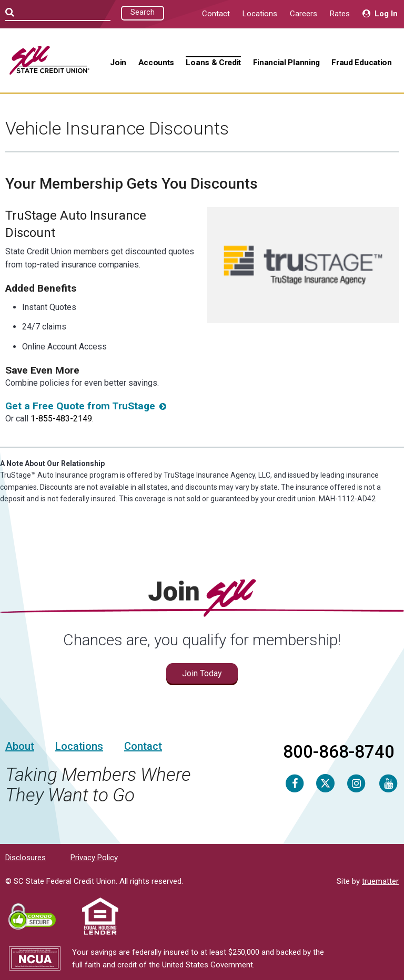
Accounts (156, 63)
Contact (216, 14)
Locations (260, 14)
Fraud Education (361, 63)
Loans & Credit (213, 63)
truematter (380, 881)
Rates (340, 14)
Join (118, 63)
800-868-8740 (339, 752)
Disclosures (26, 858)
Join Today (202, 673)
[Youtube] (388, 783)
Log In (380, 14)
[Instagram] (356, 783)
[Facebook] (295, 783)
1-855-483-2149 (61, 419)
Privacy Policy (94, 858)
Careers (304, 14)
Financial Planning (286, 63)
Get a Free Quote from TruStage (80, 406)
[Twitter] (325, 783)
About (20, 746)
